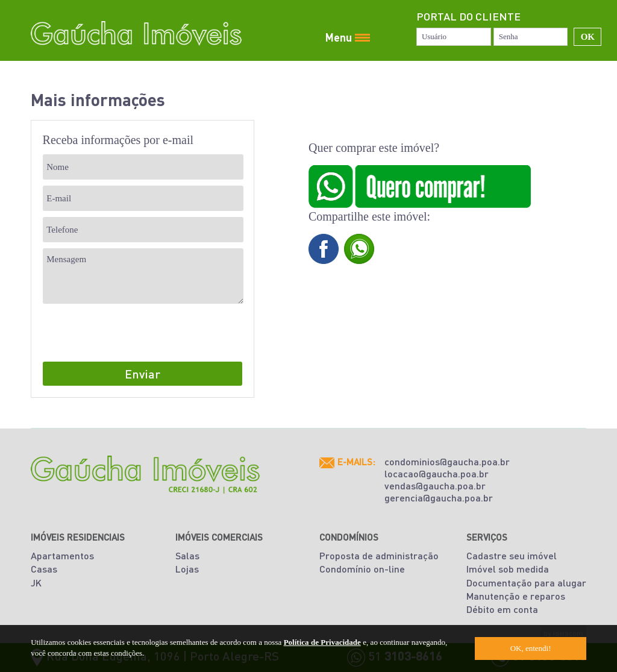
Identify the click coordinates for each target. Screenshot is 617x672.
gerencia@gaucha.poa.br (439, 498)
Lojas (187, 569)
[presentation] (134, 333)
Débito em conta (502, 609)
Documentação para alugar (526, 583)
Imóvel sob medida (508, 569)
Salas (187, 555)
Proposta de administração (379, 555)
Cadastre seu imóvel (512, 555)
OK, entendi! (531, 648)
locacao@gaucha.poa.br (437, 473)
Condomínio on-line (362, 569)
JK (36, 583)
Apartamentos (62, 555)
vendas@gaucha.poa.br (435, 485)
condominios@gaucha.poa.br (447, 461)
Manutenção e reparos (516, 596)
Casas (44, 569)
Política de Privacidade (322, 642)
